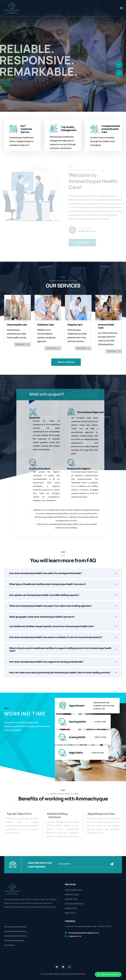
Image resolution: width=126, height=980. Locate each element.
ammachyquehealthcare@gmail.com (84, 933)
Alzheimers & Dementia (15, 927)
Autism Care (71, 908)
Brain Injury (70, 913)
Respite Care (75, 325)
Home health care (17, 325)
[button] (108, 974)
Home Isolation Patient (15, 936)
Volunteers (10, 945)
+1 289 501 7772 (75, 936)
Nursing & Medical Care (15, 931)
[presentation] (119, 65)
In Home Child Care (106, 326)
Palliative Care (46, 325)
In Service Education (14, 940)
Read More (22, 345)
